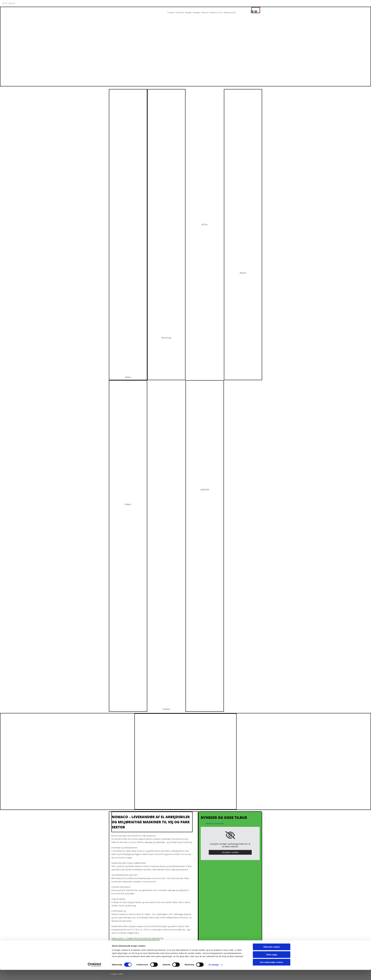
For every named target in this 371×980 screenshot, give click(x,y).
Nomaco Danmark (215, 823)
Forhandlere (180, 13)
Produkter (171, 13)
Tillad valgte (272, 965)
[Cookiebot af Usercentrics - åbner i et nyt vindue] (95, 975)
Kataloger (188, 13)
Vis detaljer (214, 975)
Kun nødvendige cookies (272, 972)
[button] (124, 943)
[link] (230, 835)
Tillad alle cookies (272, 957)
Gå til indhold (9, 3)
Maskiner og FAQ (230, 13)
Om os (221, 13)
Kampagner (197, 13)
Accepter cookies (230, 852)
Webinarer (205, 13)
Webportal (214, 13)
